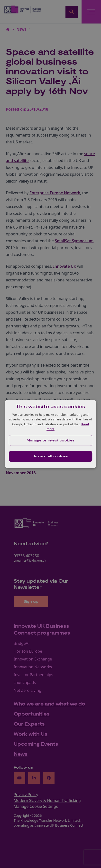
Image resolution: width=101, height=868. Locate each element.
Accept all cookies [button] (50, 456)
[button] (51, 440)
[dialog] (51, 434)
